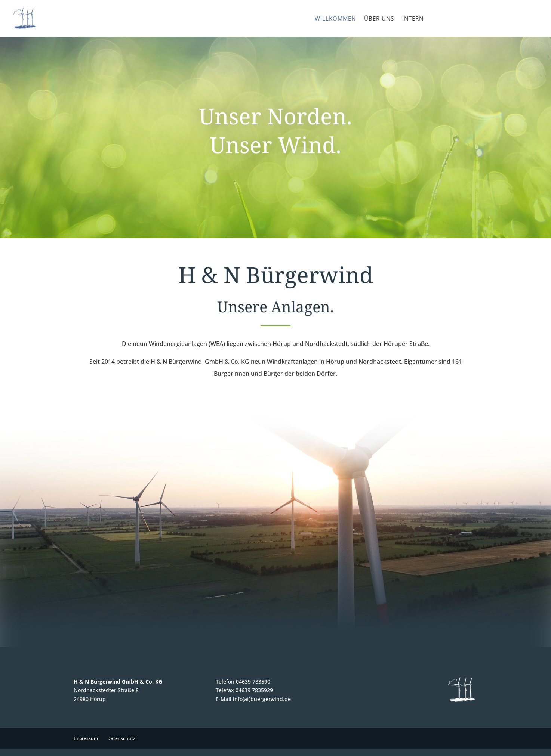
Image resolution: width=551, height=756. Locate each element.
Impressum (86, 738)
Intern (413, 19)
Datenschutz (121, 738)
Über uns (379, 19)
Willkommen (335, 19)
